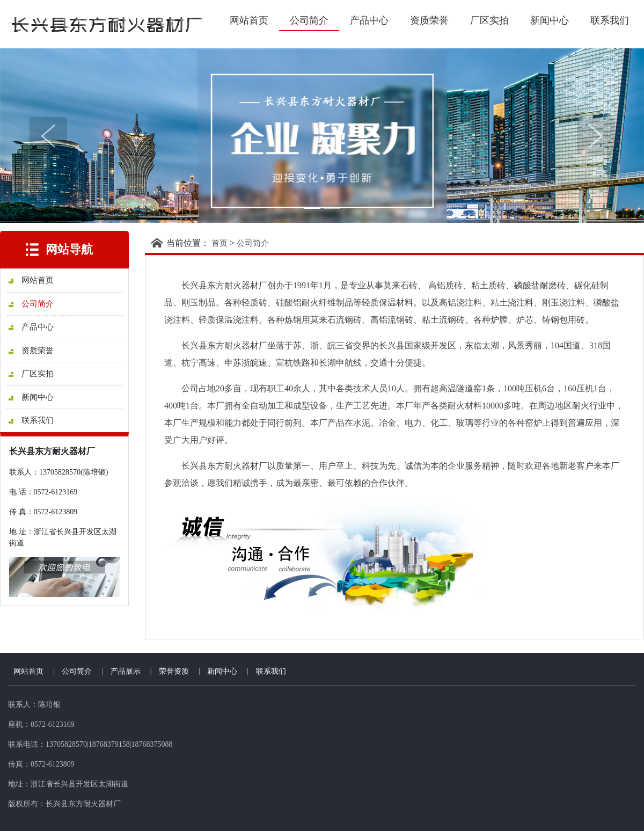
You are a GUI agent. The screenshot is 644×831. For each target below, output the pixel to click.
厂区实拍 (489, 20)
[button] (48, 136)
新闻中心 (550, 20)
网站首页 (249, 20)
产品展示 (126, 671)
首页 (219, 243)
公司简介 (309, 20)
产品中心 (369, 20)
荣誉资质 (174, 671)
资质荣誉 (429, 20)
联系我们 (610, 20)
